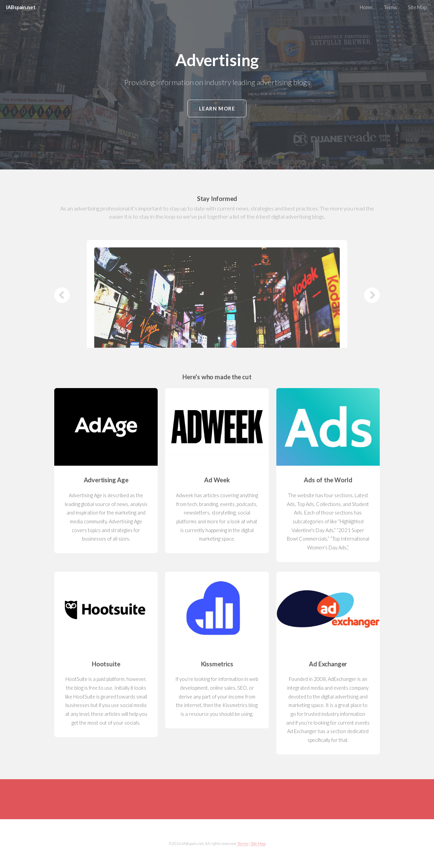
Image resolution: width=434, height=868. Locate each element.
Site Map (417, 7)
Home (366, 7)
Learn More (217, 109)
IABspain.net (21, 7)
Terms (390, 7)
